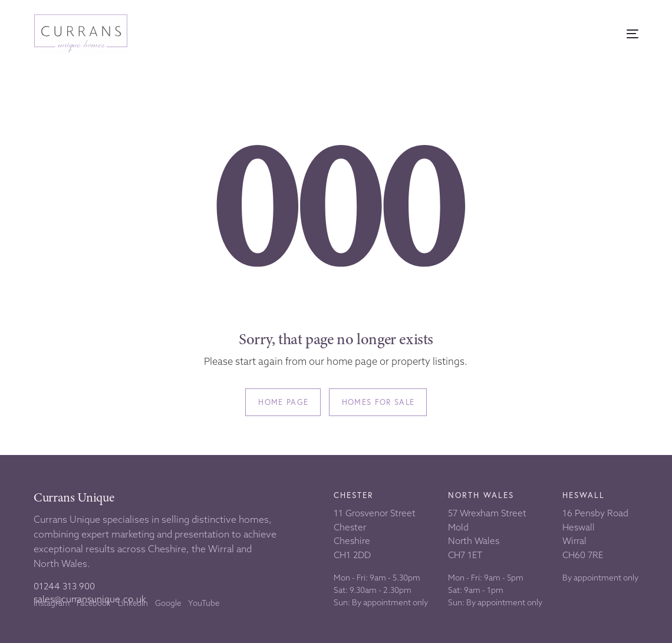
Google (168, 603)
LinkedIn (133, 603)
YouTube (204, 603)
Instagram (52, 603)
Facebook (94, 603)
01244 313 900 (64, 586)
